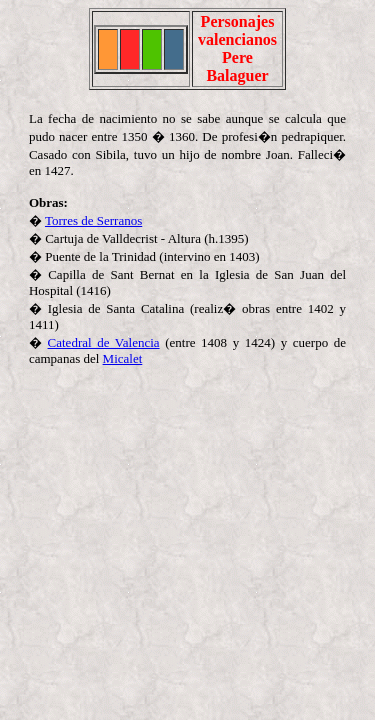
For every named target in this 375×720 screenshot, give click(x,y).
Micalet (123, 358)
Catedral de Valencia (104, 342)
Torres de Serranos (93, 220)
